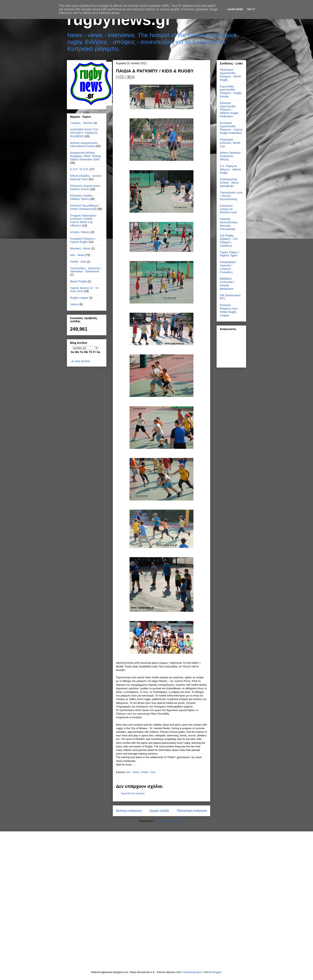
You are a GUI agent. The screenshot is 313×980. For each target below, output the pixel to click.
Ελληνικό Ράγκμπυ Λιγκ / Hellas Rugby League (229, 310)
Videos (74, 304)
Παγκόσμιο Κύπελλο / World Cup (230, 143)
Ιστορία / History (80, 232)
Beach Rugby (78, 281)
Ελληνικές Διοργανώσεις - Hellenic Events (86, 187)
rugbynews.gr (119, 19)
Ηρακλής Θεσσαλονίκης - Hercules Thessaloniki (229, 224)
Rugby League (79, 298)
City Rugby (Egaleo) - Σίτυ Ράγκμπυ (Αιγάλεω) (229, 240)
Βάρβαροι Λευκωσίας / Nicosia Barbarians (227, 284)
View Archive (82, 361)
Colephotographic (192, 972)
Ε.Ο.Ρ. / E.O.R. (79, 169)
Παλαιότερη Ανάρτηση (192, 811)
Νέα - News (133, 772)
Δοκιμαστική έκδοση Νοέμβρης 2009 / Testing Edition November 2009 (85, 156)
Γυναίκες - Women (81, 123)
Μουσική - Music (80, 248)
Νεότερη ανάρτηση (129, 811)
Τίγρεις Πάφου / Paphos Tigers (229, 254)
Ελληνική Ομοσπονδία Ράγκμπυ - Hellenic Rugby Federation (229, 110)
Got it (251, 9)
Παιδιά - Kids (148, 772)
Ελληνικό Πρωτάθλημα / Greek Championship (85, 207)
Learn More (235, 9)
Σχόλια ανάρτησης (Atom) (169, 821)
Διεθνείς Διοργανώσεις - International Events (85, 145)
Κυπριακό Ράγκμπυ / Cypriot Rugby (83, 240)
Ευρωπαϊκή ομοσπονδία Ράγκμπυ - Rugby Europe (231, 91)
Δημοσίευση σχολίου (133, 793)
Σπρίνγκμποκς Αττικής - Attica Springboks (229, 183)
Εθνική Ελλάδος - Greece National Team (86, 178)
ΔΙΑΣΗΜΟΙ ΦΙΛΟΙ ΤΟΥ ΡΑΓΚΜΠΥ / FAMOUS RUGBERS (84, 133)
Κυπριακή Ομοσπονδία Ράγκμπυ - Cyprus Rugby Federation (231, 128)
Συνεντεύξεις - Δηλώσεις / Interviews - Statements (86, 270)
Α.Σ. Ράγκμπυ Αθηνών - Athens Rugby (230, 169)
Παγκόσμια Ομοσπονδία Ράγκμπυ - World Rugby (230, 75)
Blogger (217, 972)
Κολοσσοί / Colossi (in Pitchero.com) (228, 209)
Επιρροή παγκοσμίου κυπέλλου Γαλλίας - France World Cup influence (83, 221)
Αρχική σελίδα (159, 811)
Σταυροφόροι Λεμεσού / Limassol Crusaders (228, 267)
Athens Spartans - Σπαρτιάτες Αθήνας (231, 156)
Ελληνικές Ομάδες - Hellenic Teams (82, 197)
